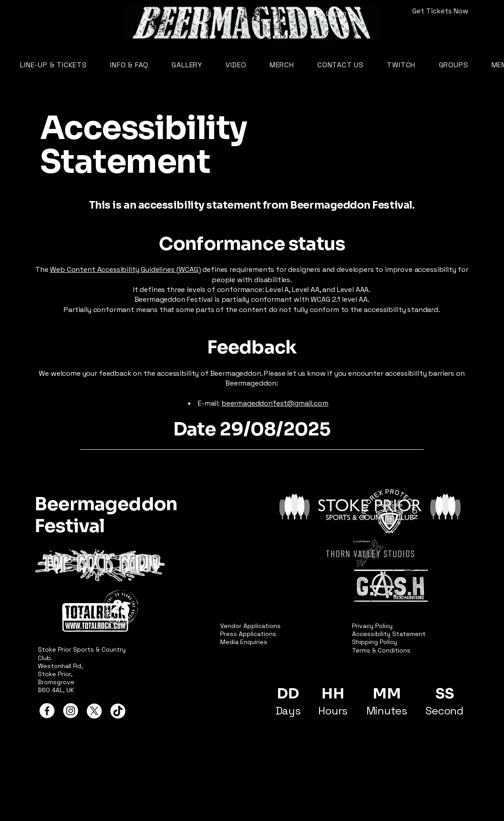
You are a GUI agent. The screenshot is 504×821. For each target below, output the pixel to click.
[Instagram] (71, 711)
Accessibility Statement (389, 634)
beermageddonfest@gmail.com (275, 403)
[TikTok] (118, 711)
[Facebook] (47, 711)
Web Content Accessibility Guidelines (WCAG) (125, 269)
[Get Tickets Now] (422, 11)
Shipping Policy (375, 642)
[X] (94, 711)
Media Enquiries (244, 642)
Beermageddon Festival (106, 515)
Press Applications (248, 634)
